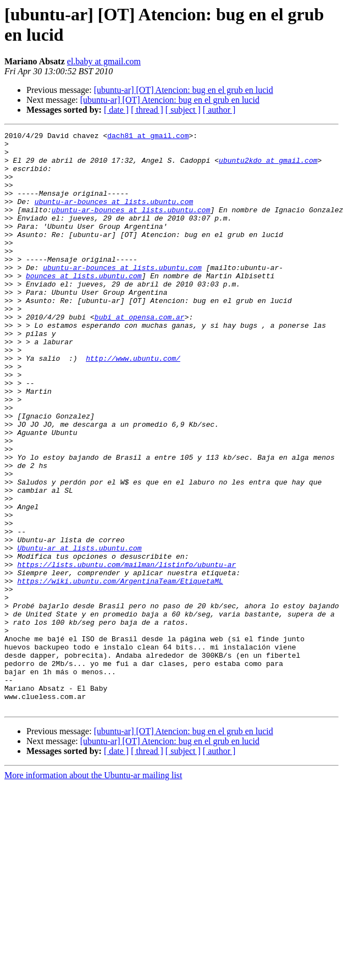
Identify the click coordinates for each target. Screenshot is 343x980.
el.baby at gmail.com (104, 61)
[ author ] (219, 110)
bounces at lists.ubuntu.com (84, 305)
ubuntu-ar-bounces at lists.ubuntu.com (114, 216)
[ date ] (116, 110)
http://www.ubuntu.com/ (133, 404)
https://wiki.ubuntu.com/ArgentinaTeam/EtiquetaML (120, 671)
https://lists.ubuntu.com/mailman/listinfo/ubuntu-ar (126, 652)
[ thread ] (147, 110)
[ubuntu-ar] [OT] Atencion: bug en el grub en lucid (184, 90)
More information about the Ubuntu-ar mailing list (93, 891)
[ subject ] (183, 110)
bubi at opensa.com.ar (140, 355)
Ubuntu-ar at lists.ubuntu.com (79, 632)
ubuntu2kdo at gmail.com (268, 167)
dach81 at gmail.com (148, 137)
